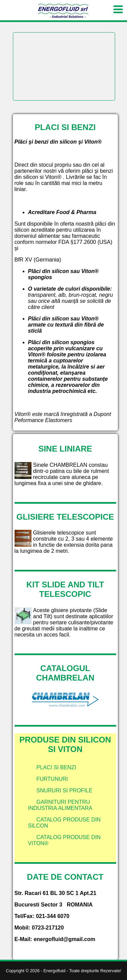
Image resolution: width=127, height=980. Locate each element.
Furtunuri (52, 779)
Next (106, 33)
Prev (22, 33)
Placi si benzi (56, 767)
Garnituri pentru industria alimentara (60, 805)
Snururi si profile (65, 790)
